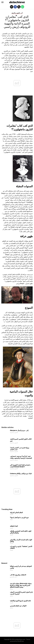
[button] (2, 2)
